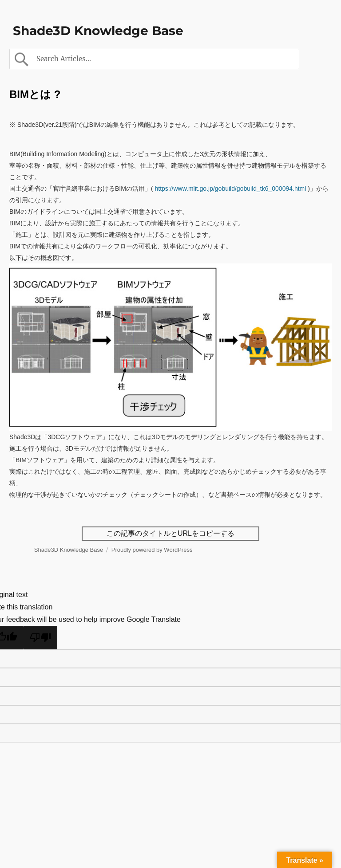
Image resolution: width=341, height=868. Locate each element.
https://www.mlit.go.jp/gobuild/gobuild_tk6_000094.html (230, 189)
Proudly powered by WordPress (152, 550)
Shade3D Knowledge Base (98, 31)
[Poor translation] (40, 638)
